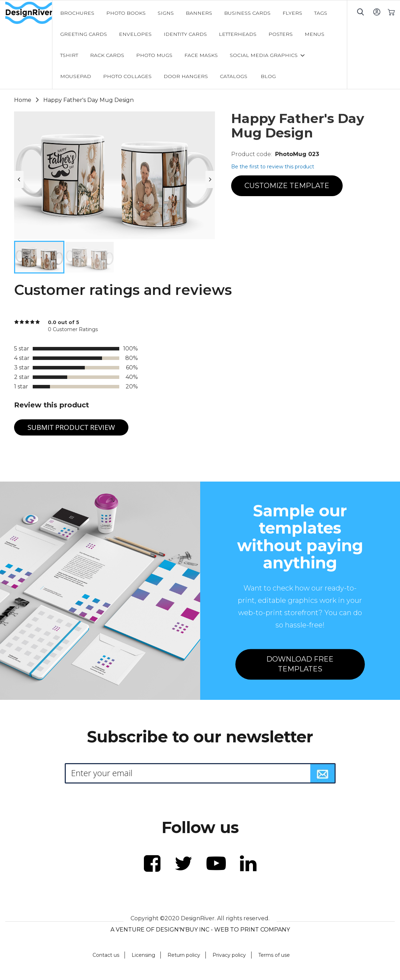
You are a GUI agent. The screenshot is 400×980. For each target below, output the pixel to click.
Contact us (106, 955)
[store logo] (29, 13)
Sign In (377, 12)
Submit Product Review (71, 427)
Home (23, 100)
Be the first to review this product (273, 167)
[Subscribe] (323, 773)
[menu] (200, 45)
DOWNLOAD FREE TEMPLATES (300, 664)
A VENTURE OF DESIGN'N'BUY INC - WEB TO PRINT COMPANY (200, 930)
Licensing (143, 955)
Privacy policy (229, 955)
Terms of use (274, 955)
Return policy (184, 955)
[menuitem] (77, 13)
